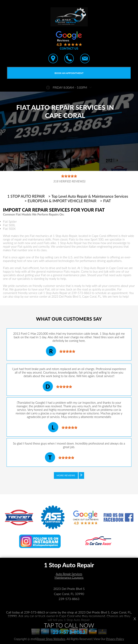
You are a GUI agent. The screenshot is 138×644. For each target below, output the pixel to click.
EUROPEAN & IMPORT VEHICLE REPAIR (62, 201)
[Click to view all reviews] (69, 478)
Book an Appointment (69, 73)
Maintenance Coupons (69, 577)
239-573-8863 (81, 293)
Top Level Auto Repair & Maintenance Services (90, 196)
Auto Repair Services (69, 574)
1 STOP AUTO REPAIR (26, 196)
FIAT (107, 201)
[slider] (67, 351)
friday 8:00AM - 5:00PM (70, 87)
